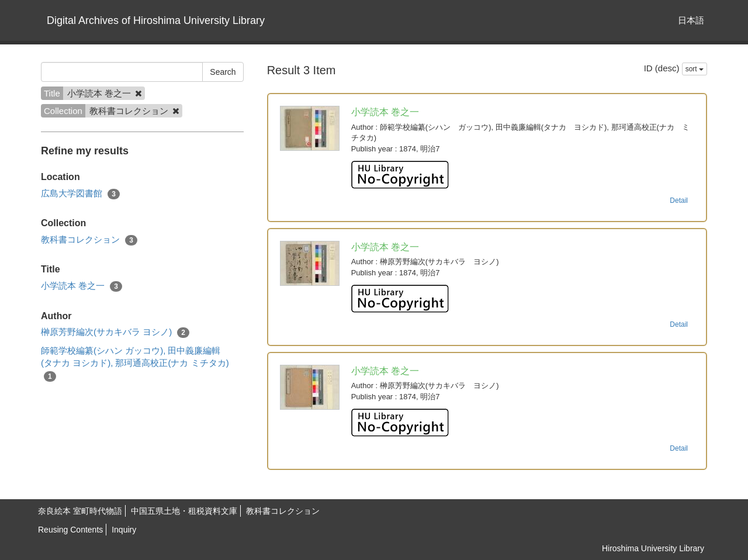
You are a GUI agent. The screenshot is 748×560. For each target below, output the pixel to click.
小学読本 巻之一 (82, 286)
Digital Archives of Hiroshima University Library (156, 20)
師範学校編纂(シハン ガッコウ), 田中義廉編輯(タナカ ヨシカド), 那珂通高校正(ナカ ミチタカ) (135, 364)
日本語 (691, 20)
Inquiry (124, 530)
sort (695, 69)
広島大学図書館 (80, 194)
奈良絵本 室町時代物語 (80, 511)
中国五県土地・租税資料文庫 (184, 511)
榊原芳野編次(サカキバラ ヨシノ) (115, 332)
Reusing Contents (70, 530)
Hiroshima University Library (653, 548)
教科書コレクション (89, 240)
